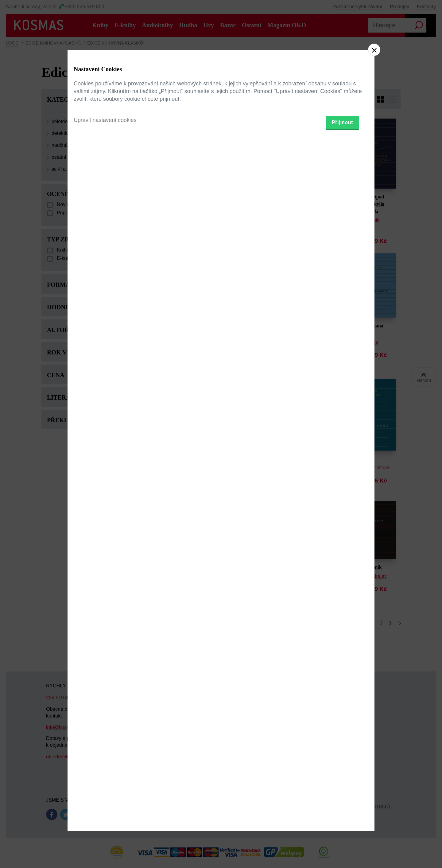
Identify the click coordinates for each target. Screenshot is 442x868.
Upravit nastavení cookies (105, 467)
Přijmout (342, 470)
